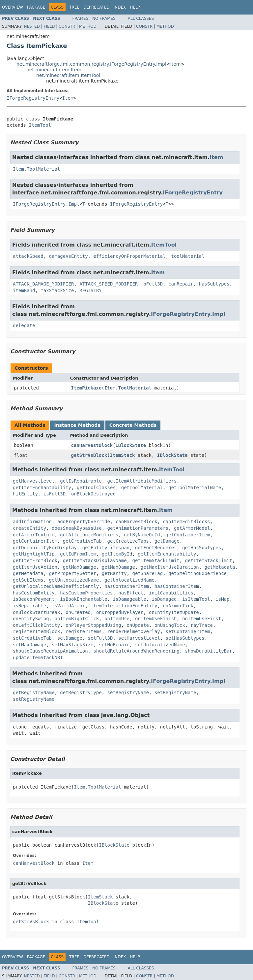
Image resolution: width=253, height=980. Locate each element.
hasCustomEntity (34, 593)
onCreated (78, 612)
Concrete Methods (133, 425)
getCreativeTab (82, 541)
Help (135, 7)
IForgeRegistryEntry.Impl (46, 204)
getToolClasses (96, 488)
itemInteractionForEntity (124, 606)
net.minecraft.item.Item (54, 70)
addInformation (32, 522)
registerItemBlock (36, 631)
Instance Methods (77, 425)
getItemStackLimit (156, 560)
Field (49, 26)
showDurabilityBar (209, 651)
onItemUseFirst (202, 619)
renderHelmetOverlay (134, 631)
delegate (24, 325)
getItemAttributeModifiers (142, 481)
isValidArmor (68, 606)
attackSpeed (28, 256)
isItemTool (196, 599)
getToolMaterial (142, 488)
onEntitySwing (31, 619)
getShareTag (147, 573)
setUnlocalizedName (160, 645)
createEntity (29, 528)
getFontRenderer (156, 548)
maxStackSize (57, 290)
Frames (81, 18)
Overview (13, 7)
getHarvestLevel (34, 481)
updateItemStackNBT (38, 658)
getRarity (114, 573)
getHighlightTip (34, 554)
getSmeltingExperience (197, 573)
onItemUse (117, 619)
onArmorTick (178, 606)
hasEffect (131, 593)
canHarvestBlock (92, 445)
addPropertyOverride (84, 522)
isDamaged (164, 599)
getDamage (167, 541)
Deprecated (97, 7)
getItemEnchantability (42, 488)
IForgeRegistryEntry (33, 98)
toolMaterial (188, 256)
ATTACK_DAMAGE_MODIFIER (43, 284)
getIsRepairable (81, 481)
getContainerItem (188, 535)
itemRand (24, 290)
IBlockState (131, 445)
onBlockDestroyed (93, 494)
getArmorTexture (34, 535)
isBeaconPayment (34, 599)
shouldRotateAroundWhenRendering (136, 651)
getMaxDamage (80, 567)
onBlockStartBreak (36, 612)
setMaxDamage (29, 645)
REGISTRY (90, 290)
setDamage (70, 638)
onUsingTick (170, 625)
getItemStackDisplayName (95, 560)
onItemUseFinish (156, 619)
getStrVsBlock (89, 455)
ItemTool (40, 125)
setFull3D (100, 638)
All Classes (141, 18)
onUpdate (138, 625)
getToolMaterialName (195, 488)
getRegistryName (34, 693)
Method (88, 26)
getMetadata (220, 567)
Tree (74, 7)
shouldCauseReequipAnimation (50, 651)
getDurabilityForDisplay (45, 548)
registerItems (84, 631)
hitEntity (25, 494)
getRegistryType (81, 693)
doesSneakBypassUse (77, 528)
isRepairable (29, 606)
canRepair (181, 284)
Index (120, 7)
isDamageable (129, 599)
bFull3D (153, 284)
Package (36, 7)
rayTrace (201, 625)
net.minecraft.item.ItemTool (68, 75)
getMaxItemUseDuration (170, 567)
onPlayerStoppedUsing (93, 625)
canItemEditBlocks (186, 522)
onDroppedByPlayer (120, 612)
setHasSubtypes (185, 638)
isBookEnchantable (84, 599)
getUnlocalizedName (74, 580)
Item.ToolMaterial (36, 169)
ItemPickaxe (86, 388)
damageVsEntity (69, 256)
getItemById (117, 554)
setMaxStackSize (72, 645)
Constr (67, 26)
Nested (32, 26)
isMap (222, 599)
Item (176, 64)
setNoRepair (114, 645)
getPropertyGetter (73, 573)
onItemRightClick (77, 619)
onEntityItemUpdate (174, 612)
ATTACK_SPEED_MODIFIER (109, 284)
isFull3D (55, 494)
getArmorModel (192, 528)
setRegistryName (128, 693)
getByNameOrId (142, 535)
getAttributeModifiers (89, 535)
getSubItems (28, 580)
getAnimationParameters (138, 528)
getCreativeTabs (128, 541)
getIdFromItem (78, 554)
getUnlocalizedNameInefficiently (56, 586)
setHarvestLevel (139, 638)
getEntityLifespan (106, 548)
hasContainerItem (127, 586)
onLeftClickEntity (36, 625)
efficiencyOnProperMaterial (129, 256)
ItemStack (123, 455)
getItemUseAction (35, 567)
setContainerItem (188, 631)
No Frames (104, 18)
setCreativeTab (32, 638)
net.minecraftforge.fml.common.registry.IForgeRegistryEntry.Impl (91, 64)
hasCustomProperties (86, 593)
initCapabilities (171, 593)
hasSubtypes (214, 284)
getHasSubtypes (202, 548)
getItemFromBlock (35, 560)
